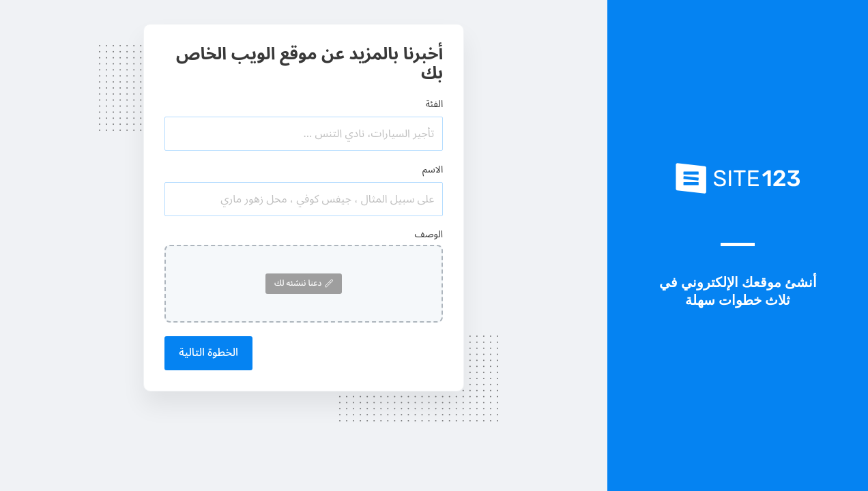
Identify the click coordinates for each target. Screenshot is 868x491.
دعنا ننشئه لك (304, 283)
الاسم (433, 169)
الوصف (429, 234)
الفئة (435, 104)
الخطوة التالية (208, 353)
